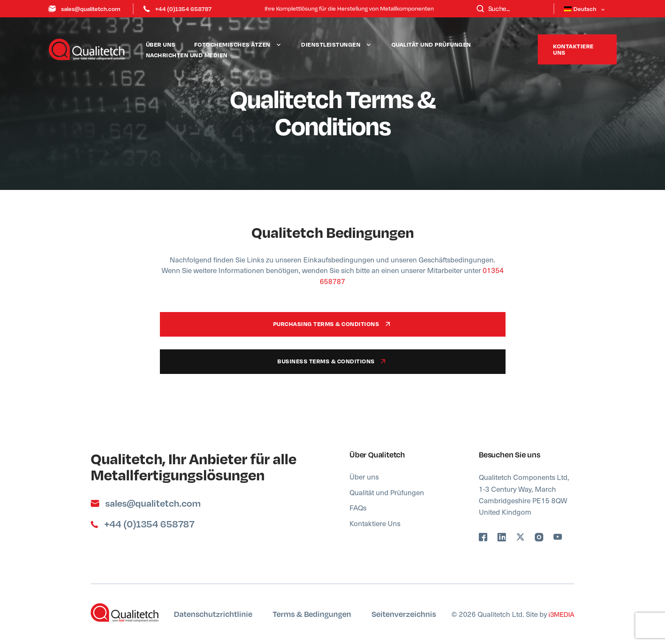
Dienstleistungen (331, 44)
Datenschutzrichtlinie (213, 614)
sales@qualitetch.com (84, 9)
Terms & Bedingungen (312, 614)
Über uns (161, 44)
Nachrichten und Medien (187, 55)
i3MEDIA (561, 614)
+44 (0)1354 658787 (177, 9)
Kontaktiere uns (573, 49)
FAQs (358, 507)
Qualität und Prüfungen (431, 44)
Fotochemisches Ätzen (232, 44)
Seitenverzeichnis (404, 614)
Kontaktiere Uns (375, 523)
